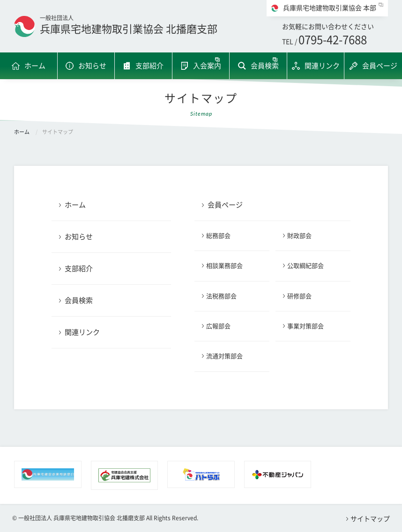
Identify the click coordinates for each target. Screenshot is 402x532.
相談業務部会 (224, 266)
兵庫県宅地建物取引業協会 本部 (330, 8)
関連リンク (322, 66)
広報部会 (218, 326)
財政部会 (299, 236)
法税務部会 (221, 296)
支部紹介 (149, 66)
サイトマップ (370, 519)
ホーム (35, 66)
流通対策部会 (224, 356)
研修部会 (299, 296)
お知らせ (92, 66)
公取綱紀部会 (305, 266)
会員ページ (380, 66)
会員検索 (265, 66)
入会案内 (207, 66)
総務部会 (218, 236)
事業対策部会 (305, 326)
